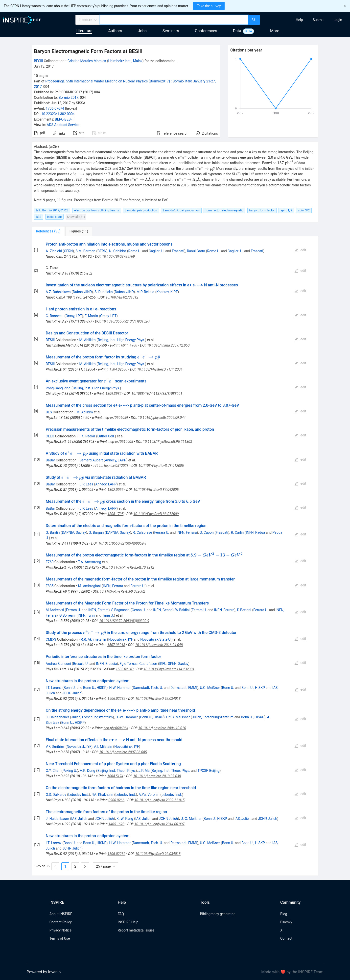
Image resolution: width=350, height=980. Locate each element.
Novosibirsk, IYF (121, 639)
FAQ (121, 914)
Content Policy (61, 922)
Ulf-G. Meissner (178, 717)
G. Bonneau (55, 316)
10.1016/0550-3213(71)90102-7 (126, 321)
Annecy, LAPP (116, 460)
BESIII (38, 61)
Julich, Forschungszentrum (92, 717)
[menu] (305, 20)
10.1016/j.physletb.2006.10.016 (162, 728)
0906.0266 (116, 800)
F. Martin (91, 316)
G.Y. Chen (53, 771)
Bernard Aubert (91, 460)
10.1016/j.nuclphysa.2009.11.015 (159, 800)
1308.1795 (116, 514)
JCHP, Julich (72, 693)
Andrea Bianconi (58, 664)
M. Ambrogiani (89, 586)
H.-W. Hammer (127, 717)
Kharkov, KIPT (167, 292)
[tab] (48, 231)
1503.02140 (125, 669)
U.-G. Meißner (191, 819)
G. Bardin (53, 532)
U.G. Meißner (210, 688)
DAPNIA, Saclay (74, 532)
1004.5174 (115, 776)
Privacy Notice (60, 930)
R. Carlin (237, 532)
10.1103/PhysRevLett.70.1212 (131, 567)
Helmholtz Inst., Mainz (125, 61)
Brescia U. (81, 664)
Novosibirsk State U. (156, 639)
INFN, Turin (86, 615)
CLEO (50, 436)
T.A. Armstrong (90, 562)
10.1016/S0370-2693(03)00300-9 (124, 621)
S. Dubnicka (104, 292)
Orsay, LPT (74, 316)
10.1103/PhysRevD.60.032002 (122, 591)
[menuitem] (299, 20)
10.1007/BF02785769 (118, 256)
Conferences (206, 31)
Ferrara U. (162, 532)
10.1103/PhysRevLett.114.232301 (169, 669)
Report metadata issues (136, 930)
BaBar (50, 460)
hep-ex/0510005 (121, 442)
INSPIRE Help (128, 922)
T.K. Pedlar (87, 436)
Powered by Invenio (44, 972)
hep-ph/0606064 (116, 728)
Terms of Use (60, 938)
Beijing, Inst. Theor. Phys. (117, 771)
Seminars (171, 31)
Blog (284, 914)
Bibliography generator (217, 914)
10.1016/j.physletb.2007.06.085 (123, 752)
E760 (50, 562)
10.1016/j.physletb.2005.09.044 (162, 418)
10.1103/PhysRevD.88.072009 (156, 514)
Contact (286, 938)
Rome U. (135, 251)
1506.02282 (117, 699)
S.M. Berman (85, 251)
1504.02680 (118, 369)
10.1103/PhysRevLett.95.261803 (167, 442)
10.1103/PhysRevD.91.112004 (160, 369)
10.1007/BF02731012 (122, 297)
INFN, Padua (255, 532)
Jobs (142, 31)
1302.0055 (116, 490)
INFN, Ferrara (187, 532)
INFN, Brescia (106, 664)
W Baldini (182, 610)
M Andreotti (55, 610)
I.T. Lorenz (54, 688)
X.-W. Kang (125, 819)
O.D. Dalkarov (56, 795)
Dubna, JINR (82, 292)
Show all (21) (76, 217)
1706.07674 (55, 108)
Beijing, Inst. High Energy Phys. (121, 340)
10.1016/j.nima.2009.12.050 (168, 345)
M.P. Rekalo (145, 292)
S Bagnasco (120, 610)
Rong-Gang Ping (58, 388)
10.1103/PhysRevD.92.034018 (158, 699)
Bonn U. (70, 688)
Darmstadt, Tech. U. (148, 688)
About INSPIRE (61, 914)
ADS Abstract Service (63, 125)
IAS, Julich (79, 819)
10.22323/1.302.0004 (58, 114)
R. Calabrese (142, 532)
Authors (115, 31)
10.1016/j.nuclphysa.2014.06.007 (159, 824)
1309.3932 (114, 394)
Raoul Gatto (196, 251)
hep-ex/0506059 (116, 418)
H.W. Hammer (120, 688)
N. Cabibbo (118, 251)
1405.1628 (116, 824)
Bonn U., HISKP (95, 688)
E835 (50, 586)
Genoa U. (139, 610)
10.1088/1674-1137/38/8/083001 (157, 394)
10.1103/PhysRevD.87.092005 (156, 490)
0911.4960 (129, 345)
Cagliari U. (156, 251)
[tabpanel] (175, 556)
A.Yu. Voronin (149, 795)
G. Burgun (96, 532)
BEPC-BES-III (65, 119)
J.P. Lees (86, 484)
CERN (69, 251)
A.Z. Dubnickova (58, 292)
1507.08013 (116, 645)
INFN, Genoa (163, 610)
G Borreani (67, 615)
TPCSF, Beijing (209, 771)
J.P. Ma (144, 771)
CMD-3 (51, 639)
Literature (84, 31)
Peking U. (70, 771)
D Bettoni (244, 610)
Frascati (178, 251)
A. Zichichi (54, 251)
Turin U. (108, 615)
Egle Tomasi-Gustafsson (138, 664)
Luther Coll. (106, 436)
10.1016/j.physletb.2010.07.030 (157, 776)
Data (237, 31)
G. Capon (207, 532)
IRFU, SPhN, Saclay (174, 664)
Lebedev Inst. (79, 795)
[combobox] (174, 20)
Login (338, 20)
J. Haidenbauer (57, 717)
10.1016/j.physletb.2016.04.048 (159, 645)
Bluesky (286, 922)
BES (49, 412)
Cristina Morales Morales (87, 61)
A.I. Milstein (103, 747)
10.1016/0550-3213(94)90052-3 (122, 543)
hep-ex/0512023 (116, 466)
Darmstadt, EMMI (184, 688)
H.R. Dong (88, 771)
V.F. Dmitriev (55, 747)
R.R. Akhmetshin (93, 639)
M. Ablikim (88, 340)
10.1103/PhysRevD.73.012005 (161, 466)
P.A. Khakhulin (102, 795)
